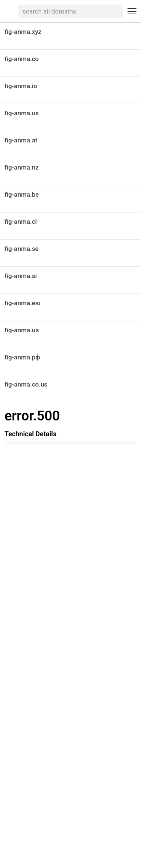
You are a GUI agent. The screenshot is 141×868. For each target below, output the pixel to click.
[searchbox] (70, 11)
